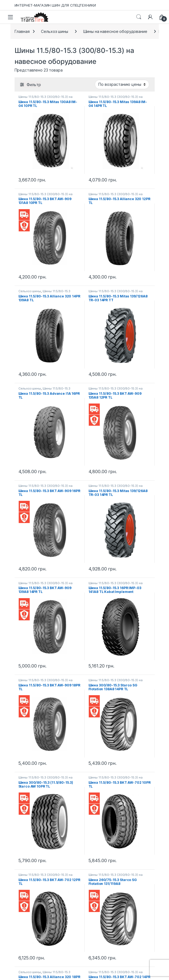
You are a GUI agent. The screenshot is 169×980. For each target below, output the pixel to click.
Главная (22, 31)
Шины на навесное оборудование (115, 31)
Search (139, 17)
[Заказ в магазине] (122, 84)
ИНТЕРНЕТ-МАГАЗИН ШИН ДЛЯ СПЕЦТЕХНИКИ (55, 5)
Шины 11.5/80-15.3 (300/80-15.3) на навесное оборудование (45, 98)
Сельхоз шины (54, 31)
